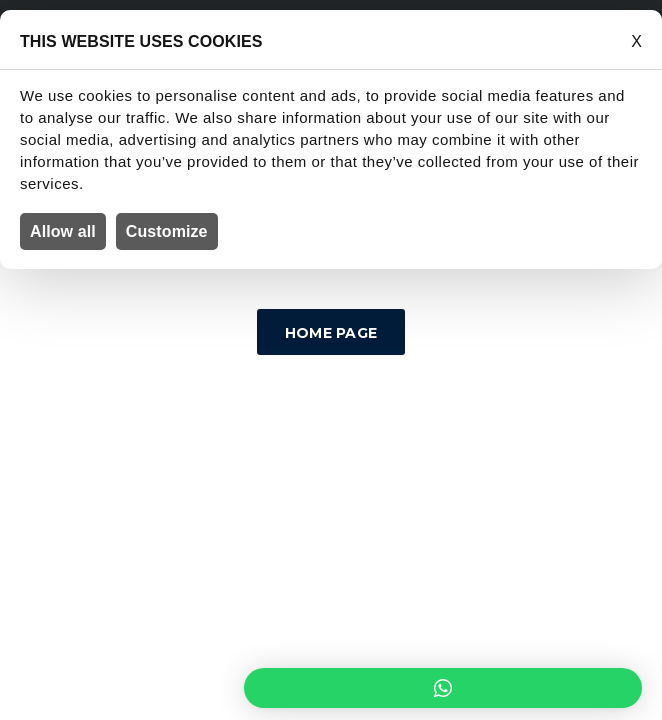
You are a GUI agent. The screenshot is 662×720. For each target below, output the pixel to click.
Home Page (331, 333)
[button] (443, 688)
